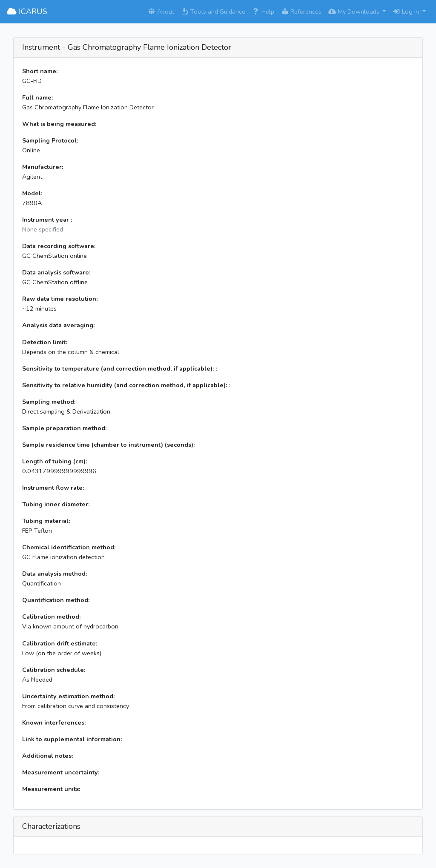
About (161, 11)
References (301, 11)
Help (263, 11)
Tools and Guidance (213, 11)
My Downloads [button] (355, 11)
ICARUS (27, 11)
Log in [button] (407, 11)
